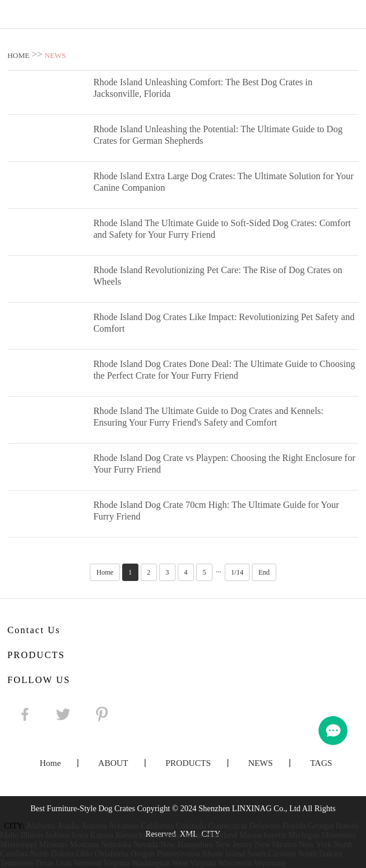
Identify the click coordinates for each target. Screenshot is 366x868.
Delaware (265, 826)
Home (105, 572)
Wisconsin (235, 863)
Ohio (85, 854)
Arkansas (124, 826)
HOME (19, 55)
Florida (294, 826)
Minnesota (338, 835)
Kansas (102, 835)
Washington (151, 863)
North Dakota (52, 854)
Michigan (304, 835)
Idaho (9, 835)
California (157, 826)
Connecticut (228, 826)
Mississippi (19, 845)
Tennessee (17, 863)
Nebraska (116, 845)
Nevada (146, 845)
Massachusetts (263, 835)
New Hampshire (187, 845)
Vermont (87, 863)
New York (315, 845)
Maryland (221, 835)
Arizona (94, 826)
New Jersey (234, 845)
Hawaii (347, 826)
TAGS (321, 763)
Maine (193, 835)
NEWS (55, 55)
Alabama (41, 826)
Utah (64, 863)
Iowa (80, 835)
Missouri (53, 845)
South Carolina (272, 854)
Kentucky (131, 835)
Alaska (68, 826)
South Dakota (320, 854)
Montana (85, 845)
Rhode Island (224, 854)
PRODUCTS (188, 763)
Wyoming (270, 863)
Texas (45, 863)
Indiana (58, 835)
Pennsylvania (179, 854)
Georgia (321, 826)
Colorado (191, 826)
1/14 (237, 572)
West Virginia (194, 863)
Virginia (116, 863)
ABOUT (114, 763)
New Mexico (276, 845)
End (264, 572)
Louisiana (165, 835)
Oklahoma (111, 854)
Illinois (32, 835)
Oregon (142, 854)
